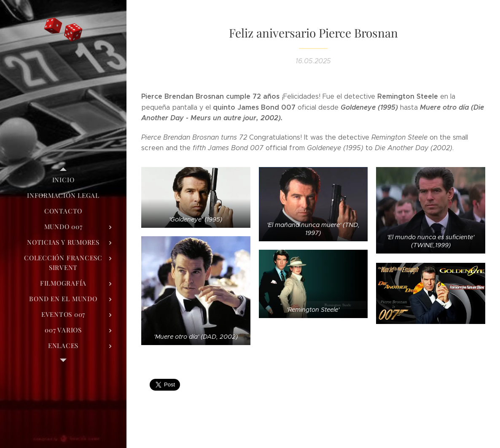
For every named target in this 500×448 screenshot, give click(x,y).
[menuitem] (63, 180)
